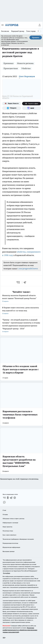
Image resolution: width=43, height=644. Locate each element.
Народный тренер (18, 31)
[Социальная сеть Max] (32, 108)
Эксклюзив (5, 31)
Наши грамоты (7, 527)
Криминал (9, 63)
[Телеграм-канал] (12, 108)
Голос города (31, 31)
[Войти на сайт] (40, 25)
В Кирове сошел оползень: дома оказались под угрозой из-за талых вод (21, 311)
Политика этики (8, 531)
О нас (4, 510)
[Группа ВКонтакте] (4, 498)
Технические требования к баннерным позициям (18, 539)
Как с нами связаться (9, 535)
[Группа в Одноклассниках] (8, 498)
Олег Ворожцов (27, 76)
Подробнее (7, 573)
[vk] (18, 282)
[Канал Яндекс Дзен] (32, 104)
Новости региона (25, 63)
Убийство (26, 68)
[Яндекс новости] (12, 104)
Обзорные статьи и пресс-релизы (13, 519)
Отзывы (5, 514)
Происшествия (11, 68)
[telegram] (26, 282)
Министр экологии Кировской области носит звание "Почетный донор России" (21, 299)
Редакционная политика (10, 543)
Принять (36, 38)
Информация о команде (10, 523)
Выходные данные (9, 551)
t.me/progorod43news (28, 269)
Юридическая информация (11, 547)
